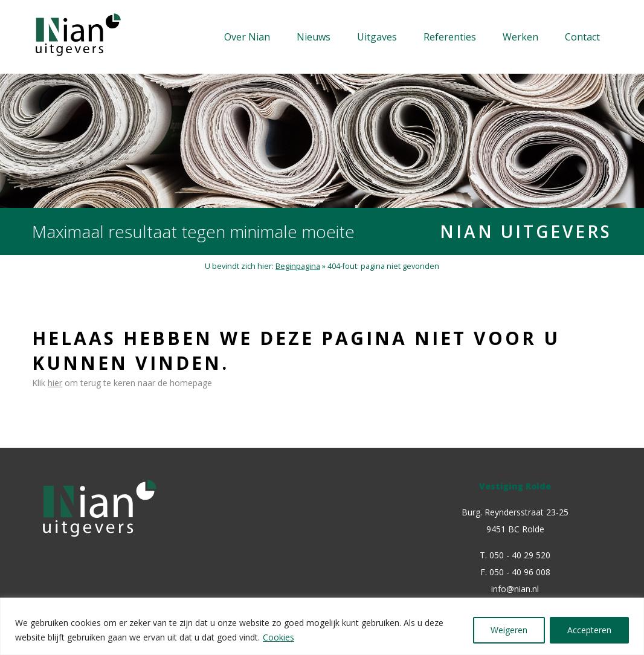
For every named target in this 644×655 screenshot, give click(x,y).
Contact (582, 37)
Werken (520, 37)
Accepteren (589, 630)
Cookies (279, 637)
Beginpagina (298, 266)
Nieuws (314, 37)
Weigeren (509, 630)
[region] (322, 626)
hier (55, 383)
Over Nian (247, 37)
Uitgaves (377, 37)
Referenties (450, 37)
